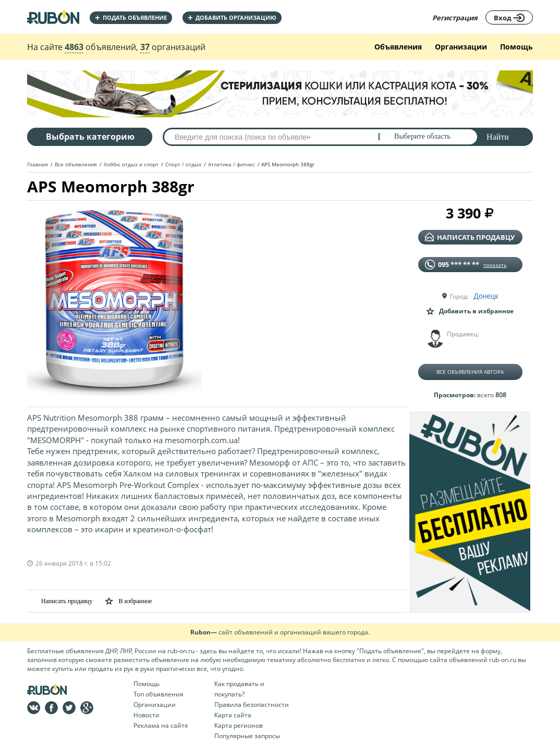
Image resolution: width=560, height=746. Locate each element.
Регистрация (455, 18)
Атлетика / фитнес (232, 164)
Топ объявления (159, 694)
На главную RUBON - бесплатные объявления (53, 17)
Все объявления (76, 164)
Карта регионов (239, 725)
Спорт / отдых (183, 164)
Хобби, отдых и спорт (131, 164)
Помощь (516, 47)
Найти (498, 137)
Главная (38, 164)
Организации (461, 47)
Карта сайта (233, 715)
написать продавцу (470, 237)
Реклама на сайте (161, 725)
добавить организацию (232, 17)
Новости (147, 715)
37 (145, 47)
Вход (509, 18)
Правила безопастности (252, 705)
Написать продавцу (60, 601)
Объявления (398, 47)
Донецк (486, 296)
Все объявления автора (470, 372)
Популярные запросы (247, 736)
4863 (74, 47)
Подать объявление (131, 17)
